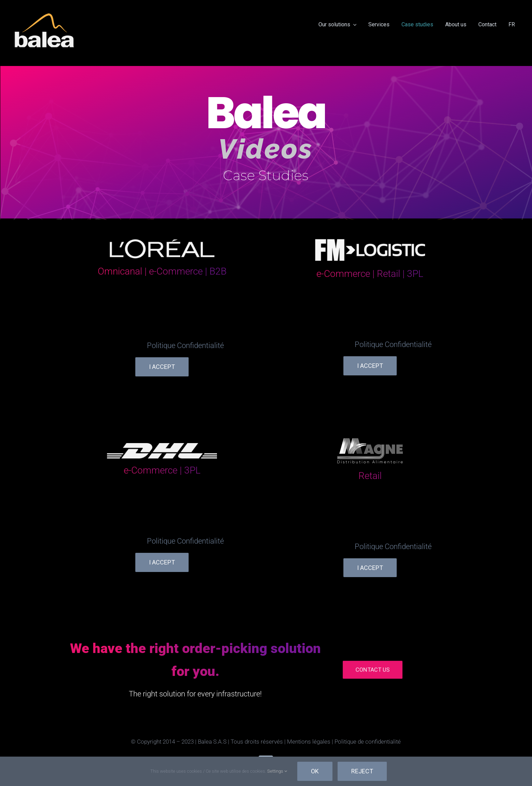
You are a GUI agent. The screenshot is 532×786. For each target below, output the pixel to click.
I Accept (162, 367)
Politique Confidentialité (185, 345)
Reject (362, 771)
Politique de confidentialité (368, 742)
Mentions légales (309, 742)
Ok (315, 771)
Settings (277, 771)
